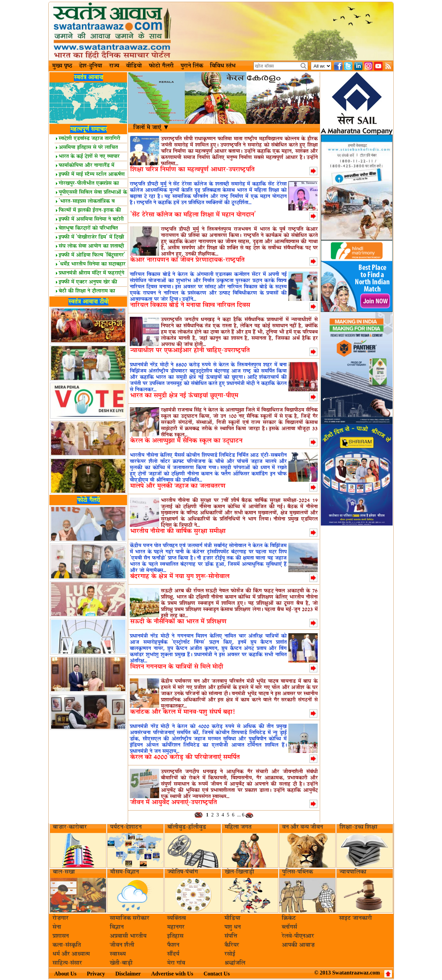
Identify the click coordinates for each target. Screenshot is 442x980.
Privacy (96, 974)
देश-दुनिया (91, 66)
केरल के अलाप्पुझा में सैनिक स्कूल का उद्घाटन (186, 441)
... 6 (241, 815)
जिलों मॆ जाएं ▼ (151, 128)
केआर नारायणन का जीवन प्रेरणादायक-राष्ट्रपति (187, 260)
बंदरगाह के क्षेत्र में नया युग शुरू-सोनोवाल (180, 576)
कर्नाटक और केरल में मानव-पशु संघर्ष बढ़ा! (182, 712)
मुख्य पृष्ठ (62, 66)
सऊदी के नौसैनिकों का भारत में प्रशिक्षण (178, 622)
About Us (65, 974)
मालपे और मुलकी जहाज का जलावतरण (178, 486)
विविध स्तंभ (223, 66)
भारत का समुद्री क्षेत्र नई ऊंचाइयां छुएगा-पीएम (184, 396)
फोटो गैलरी (161, 66)
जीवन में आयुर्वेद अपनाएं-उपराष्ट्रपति (174, 802)
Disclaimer (128, 974)
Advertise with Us (172, 974)
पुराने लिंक (192, 66)
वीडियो (134, 66)
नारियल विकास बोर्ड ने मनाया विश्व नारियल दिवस (190, 305)
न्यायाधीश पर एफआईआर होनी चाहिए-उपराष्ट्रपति (190, 350)
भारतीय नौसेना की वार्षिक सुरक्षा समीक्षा (178, 531)
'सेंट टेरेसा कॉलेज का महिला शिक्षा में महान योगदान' (193, 215)
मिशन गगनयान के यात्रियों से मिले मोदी (177, 667)
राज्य (114, 66)
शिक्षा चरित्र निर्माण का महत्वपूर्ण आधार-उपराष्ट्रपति (192, 170)
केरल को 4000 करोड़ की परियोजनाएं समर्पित (185, 757)
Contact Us (217, 974)
